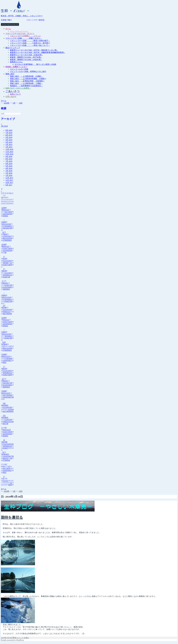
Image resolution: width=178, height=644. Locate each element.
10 (5, 210)
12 (8, 210)
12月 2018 (9, 149)
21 (11, 226)
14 (10, 224)
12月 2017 (9, 178)
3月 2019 (9, 142)
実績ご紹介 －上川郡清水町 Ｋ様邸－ (26, 76)
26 (11, 214)
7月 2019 (9, 133)
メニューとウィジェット (10, 24)
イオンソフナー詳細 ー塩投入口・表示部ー (30, 43)
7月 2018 (9, 161)
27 (9, 228)
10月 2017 (9, 183)
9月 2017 (9, 185)
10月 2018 (9, 154)
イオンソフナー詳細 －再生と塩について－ (30, 45)
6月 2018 (9, 164)
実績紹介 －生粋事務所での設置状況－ (26, 86)
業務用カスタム (16, 62)
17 (7, 212)
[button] (15, 7)
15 (7, 236)
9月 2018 (9, 156)
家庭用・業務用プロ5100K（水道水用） (26, 60)
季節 (15, 638)
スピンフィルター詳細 (19, 69)
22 (4, 214)
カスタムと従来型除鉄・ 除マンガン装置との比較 (35, 64)
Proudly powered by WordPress (12, 640)
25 (9, 214)
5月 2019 (9, 137)
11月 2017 (9, 180)
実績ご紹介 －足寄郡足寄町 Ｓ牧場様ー (27, 81)
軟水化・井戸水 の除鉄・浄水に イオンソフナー (22, 16)
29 (4, 216)
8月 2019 (9, 130)
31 (7, 216)
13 (8, 224)
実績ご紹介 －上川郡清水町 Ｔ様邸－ (26, 83)
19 (11, 212)
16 (5, 212)
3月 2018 (4, 126)
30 (5, 216)
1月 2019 (9, 147)
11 (6, 210)
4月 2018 (9, 168)
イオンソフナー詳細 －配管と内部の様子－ (30, 41)
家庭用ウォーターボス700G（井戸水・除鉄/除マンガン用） (34, 50)
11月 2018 (9, 152)
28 (11, 228)
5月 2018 (9, 166)
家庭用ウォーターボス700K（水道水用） (27, 55)
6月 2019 (9, 135)
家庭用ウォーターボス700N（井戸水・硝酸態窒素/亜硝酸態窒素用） (38, 52)
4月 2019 (9, 140)
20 (9, 226)
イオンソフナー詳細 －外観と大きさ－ (24, 38)
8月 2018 (9, 159)
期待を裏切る (12, 517)
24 (7, 214)
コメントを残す (23, 638)
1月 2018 (9, 175)
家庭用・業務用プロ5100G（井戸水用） (26, 57)
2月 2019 (9, 145)
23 (5, 214)
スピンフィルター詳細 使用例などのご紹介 (28, 71)
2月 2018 (9, 173)
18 (9, 212)
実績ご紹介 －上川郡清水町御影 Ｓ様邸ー (28, 79)
